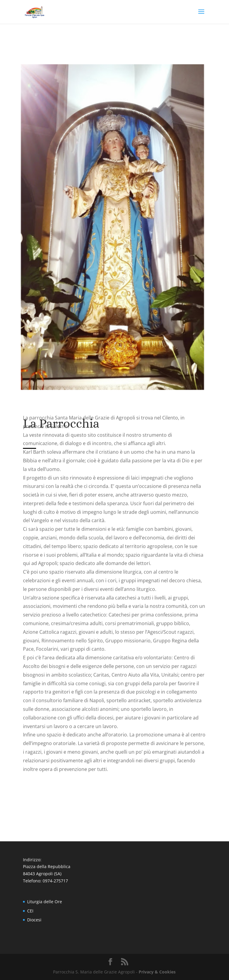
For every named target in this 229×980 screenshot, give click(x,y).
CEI (30, 911)
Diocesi (34, 920)
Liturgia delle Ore (45, 902)
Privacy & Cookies (157, 972)
